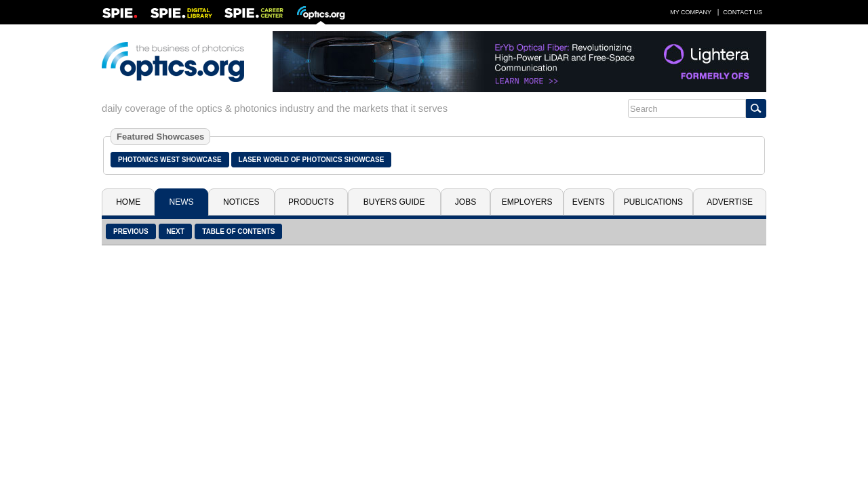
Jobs (466, 202)
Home (128, 202)
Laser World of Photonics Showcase (312, 160)
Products (311, 202)
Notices (241, 202)
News (182, 202)
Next (175, 231)
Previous (131, 231)
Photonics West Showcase (170, 160)
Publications (653, 202)
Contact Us (743, 12)
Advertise (730, 202)
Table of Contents (238, 231)
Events (589, 202)
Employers (527, 202)
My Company (691, 12)
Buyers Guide (394, 202)
